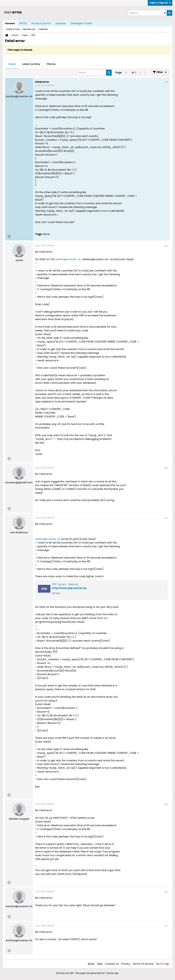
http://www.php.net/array (69, 588)
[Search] (147, 13)
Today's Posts (13, 29)
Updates (61, 23)
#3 (166, 468)
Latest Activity (31, 64)
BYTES (23, 23)
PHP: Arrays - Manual (65, 584)
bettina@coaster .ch (68, 259)
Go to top (162, 964)
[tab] (12, 64)
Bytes (91, 964)
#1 (166, 82)
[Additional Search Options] (165, 13)
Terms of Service (143, 964)
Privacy (126, 964)
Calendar (43, 29)
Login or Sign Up (160, 3)
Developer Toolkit (81, 23)
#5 (166, 804)
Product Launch (41, 23)
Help (100, 964)
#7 (166, 926)
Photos (51, 64)
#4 (166, 518)
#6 (166, 892)
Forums (10, 23)
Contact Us (112, 964)
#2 (166, 246)
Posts (12, 64)
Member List (29, 29)
